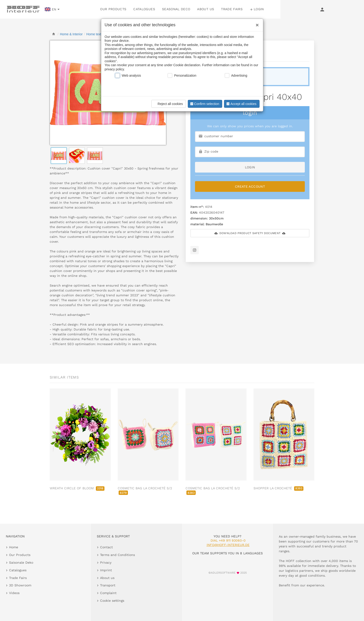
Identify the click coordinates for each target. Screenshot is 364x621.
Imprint (106, 570)
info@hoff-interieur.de (228, 545)
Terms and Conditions (117, 555)
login (250, 167)
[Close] (256, 23)
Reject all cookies (168, 104)
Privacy (106, 562)
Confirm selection (204, 104)
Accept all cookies (241, 104)
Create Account (250, 186)
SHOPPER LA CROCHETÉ (278, 488)
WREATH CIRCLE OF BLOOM (77, 488)
